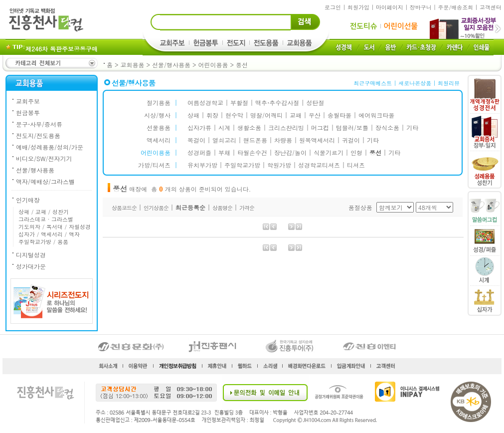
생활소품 (249, 127)
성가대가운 (31, 266)
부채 (224, 152)
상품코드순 (124, 208)
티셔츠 (356, 165)
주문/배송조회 (456, 7)
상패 (24, 212)
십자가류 (199, 127)
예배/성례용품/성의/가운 (50, 147)
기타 (412, 127)
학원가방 (279, 165)
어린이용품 (213, 65)
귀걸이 (351, 140)
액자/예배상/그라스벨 (45, 181)
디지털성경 (31, 255)
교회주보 (28, 101)
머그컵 (320, 127)
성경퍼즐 (199, 152)
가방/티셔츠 (154, 165)
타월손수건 (252, 152)
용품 (63, 242)
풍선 (242, 65)
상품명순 (222, 208)
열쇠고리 (224, 140)
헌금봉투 (28, 112)
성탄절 (315, 103)
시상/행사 (157, 115)
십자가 (27, 234)
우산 (315, 115)
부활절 (239, 103)
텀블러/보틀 (352, 127)
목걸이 (196, 140)
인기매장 (28, 200)
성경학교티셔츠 (319, 165)
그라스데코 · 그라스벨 (46, 219)
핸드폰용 (255, 140)
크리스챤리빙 (286, 127)
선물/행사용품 (171, 65)
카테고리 (51, 63)
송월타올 (339, 115)
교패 (41, 212)
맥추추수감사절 (277, 103)
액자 (74, 234)
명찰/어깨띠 (266, 115)
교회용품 (133, 65)
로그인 (333, 7)
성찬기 (61, 212)
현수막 (234, 115)
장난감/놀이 (290, 152)
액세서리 (52, 234)
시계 (224, 127)
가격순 (247, 208)
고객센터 (491, 7)
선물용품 (159, 127)
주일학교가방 (35, 242)
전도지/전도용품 (38, 135)
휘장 (212, 115)
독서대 (55, 227)
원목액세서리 (317, 140)
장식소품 (387, 127)
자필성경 (80, 227)
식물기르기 (329, 152)
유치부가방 (202, 165)
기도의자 (29, 227)
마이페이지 (390, 7)
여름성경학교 (205, 103)
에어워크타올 (376, 115)
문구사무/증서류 (39, 124)
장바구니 (421, 7)
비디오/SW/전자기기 (44, 158)
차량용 (283, 140)
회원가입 (358, 7)
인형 (356, 152)
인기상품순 (156, 208)
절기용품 (159, 103)
